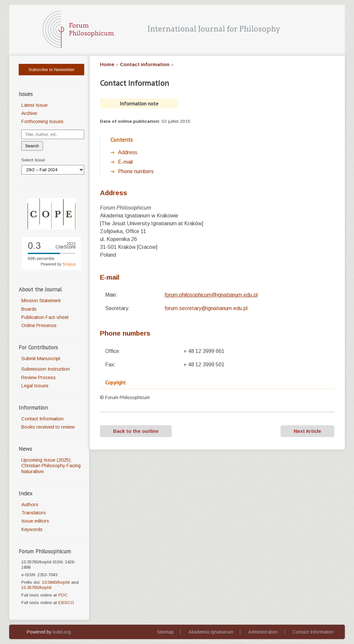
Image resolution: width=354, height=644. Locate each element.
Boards (29, 309)
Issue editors (35, 521)
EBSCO (66, 603)
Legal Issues (35, 386)
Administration (263, 632)
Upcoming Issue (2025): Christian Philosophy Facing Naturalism (51, 466)
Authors (30, 505)
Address (128, 152)
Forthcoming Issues (42, 121)
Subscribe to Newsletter (52, 70)
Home (107, 64)
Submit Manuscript (41, 359)
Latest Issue (34, 105)
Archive (29, 113)
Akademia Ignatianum (211, 632)
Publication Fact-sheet (45, 317)
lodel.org (62, 632)
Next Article (307, 431)
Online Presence (39, 325)
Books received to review (48, 427)
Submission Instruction (46, 369)
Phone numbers (136, 171)
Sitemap (165, 632)
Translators (34, 513)
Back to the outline (136, 431)
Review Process (39, 377)
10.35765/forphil (36, 588)
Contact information (145, 64)
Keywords (32, 529)
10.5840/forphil (56, 582)
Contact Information (42, 419)
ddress (114, 193)
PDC (63, 595)
